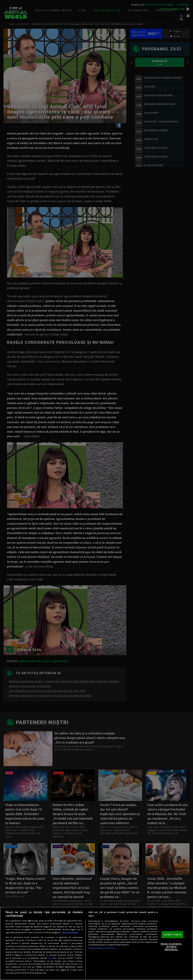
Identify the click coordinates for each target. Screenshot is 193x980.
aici (50, 958)
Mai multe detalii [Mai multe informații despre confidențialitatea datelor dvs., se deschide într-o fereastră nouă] (70, 932)
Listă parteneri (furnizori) (102, 948)
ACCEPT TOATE (173, 935)
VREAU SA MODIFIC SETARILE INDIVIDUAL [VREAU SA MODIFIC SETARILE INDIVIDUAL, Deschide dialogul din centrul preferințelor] (171, 947)
